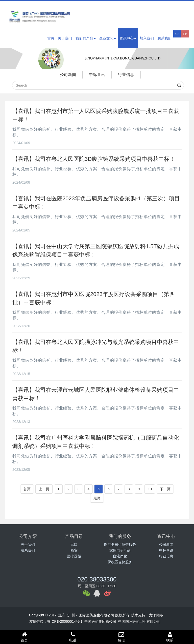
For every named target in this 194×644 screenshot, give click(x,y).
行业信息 (126, 75)
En (185, 34)
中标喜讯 (97, 75)
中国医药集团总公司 (100, 621)
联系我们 (164, 38)
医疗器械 (74, 556)
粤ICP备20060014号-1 (65, 621)
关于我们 (65, 38)
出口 (74, 544)
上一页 (44, 489)
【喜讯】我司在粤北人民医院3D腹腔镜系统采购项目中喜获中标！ (94, 159)
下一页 (165, 489)
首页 (51, 38)
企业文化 (108, 38)
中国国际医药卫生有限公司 (139, 621)
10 (150, 489)
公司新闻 (68, 75)
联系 (170, 637)
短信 (121, 637)
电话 (73, 637)
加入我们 (147, 38)
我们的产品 (86, 38)
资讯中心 (128, 38)
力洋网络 (156, 615)
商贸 (74, 550)
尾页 (97, 498)
